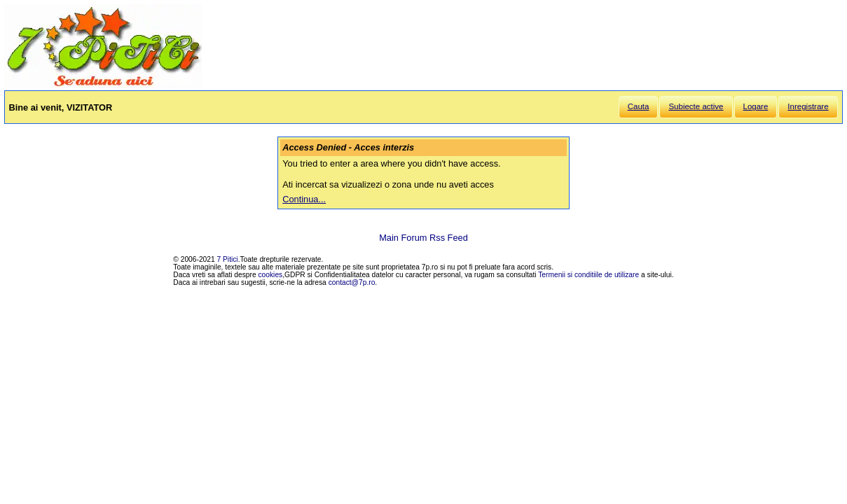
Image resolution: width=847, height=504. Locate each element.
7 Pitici (228, 259)
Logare (756, 106)
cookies (271, 275)
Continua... (304, 199)
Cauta (639, 106)
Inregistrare (808, 106)
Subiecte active (696, 106)
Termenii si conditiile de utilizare (588, 275)
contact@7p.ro (352, 282)
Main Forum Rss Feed (423, 238)
